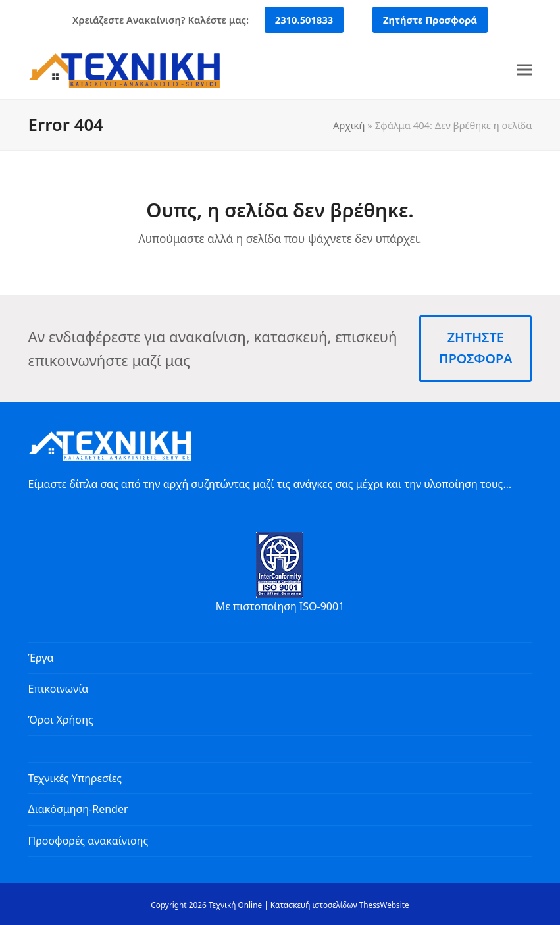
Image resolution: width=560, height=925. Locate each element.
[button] (524, 70)
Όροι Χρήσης (61, 720)
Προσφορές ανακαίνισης (89, 841)
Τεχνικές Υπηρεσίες (75, 778)
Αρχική (349, 125)
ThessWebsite (384, 905)
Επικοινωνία (59, 689)
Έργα (41, 658)
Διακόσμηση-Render (78, 809)
